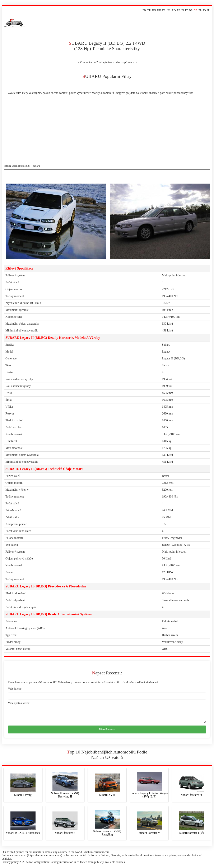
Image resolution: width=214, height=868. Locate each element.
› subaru (36, 166)
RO (174, 10)
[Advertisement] (107, 133)
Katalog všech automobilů (17, 166)
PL (200, 10)
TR (149, 10)
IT (186, 10)
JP (208, 10)
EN (144, 10)
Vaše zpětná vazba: (19, 703)
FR (164, 10)
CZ (196, 10)
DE (191, 10)
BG (154, 10)
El (183, 10)
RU (159, 10)
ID (204, 10)
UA (169, 10)
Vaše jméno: (15, 689)
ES (179, 10)
